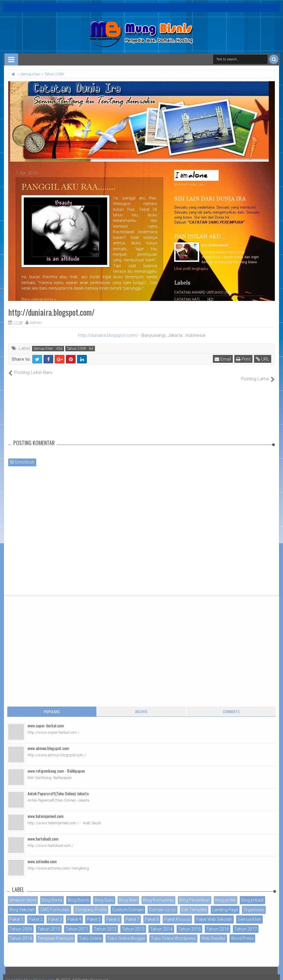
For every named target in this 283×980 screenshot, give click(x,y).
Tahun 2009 (76, 349)
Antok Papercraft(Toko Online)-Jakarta (58, 787)
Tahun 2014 (161, 922)
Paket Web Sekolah (214, 913)
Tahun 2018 (21, 932)
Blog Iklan (128, 894)
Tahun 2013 (133, 922)
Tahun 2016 (218, 922)
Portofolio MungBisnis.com (33, 974)
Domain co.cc (163, 903)
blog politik (226, 894)
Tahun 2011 (77, 922)
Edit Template (194, 903)
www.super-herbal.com (46, 719)
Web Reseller (213, 932)
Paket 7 (132, 913)
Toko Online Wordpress (173, 932)
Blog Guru (104, 894)
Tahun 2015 (189, 922)
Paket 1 (16, 913)
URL (263, 359)
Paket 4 (74, 913)
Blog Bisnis (78, 894)
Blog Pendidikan (195, 894)
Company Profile (91, 903)
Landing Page (225, 903)
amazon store (23, 894)
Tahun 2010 (49, 922)
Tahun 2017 (246, 922)
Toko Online (90, 932)
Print (244, 359)
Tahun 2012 (105, 922)
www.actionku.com (42, 855)
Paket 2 (36, 913)
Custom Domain (128, 903)
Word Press (242, 932)
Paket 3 (55, 913)
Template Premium (55, 932)
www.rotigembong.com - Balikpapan (56, 764)
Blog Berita (52, 894)
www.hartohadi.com (43, 832)
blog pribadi (252, 894)
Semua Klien (43, 349)
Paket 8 (152, 913)
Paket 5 (94, 913)
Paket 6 (113, 913)
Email (223, 359)
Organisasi (254, 903)
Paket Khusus (177, 913)
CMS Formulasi (55, 903)
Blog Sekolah (22, 903)
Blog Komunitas (158, 894)
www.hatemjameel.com (46, 810)
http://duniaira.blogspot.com (107, 335)
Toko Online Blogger (126, 932)
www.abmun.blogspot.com (48, 742)
